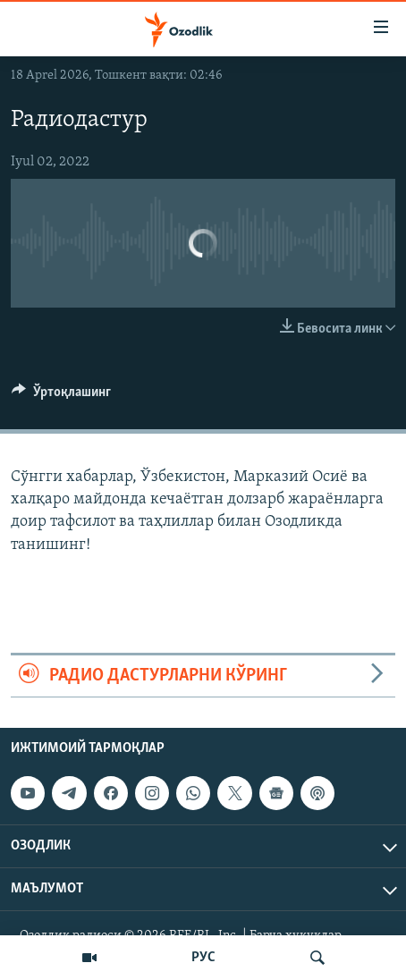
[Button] (61, 396)
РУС (203, 958)
